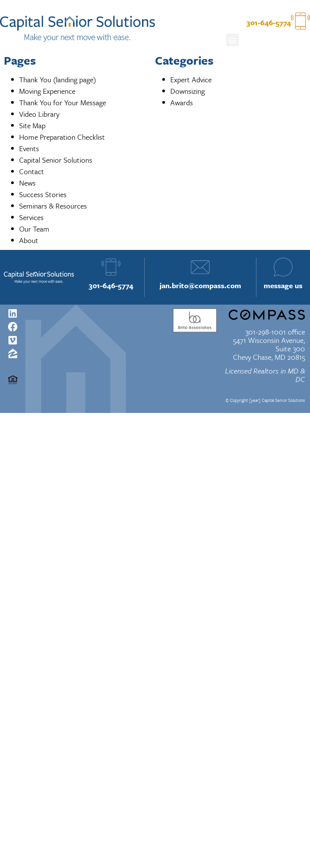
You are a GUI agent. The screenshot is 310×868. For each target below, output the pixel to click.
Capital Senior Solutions (56, 160)
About (29, 240)
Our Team (34, 229)
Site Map (32, 125)
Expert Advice (191, 79)
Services (31, 217)
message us (283, 285)
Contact (32, 171)
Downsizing (188, 91)
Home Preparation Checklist (62, 137)
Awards (182, 102)
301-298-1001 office (275, 332)
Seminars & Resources (53, 206)
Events (29, 148)
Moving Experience (47, 91)
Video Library (39, 114)
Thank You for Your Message (63, 102)
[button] (232, 40)
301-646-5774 (111, 285)
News (27, 183)
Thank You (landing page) (58, 79)
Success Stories (43, 194)
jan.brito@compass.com (200, 285)
